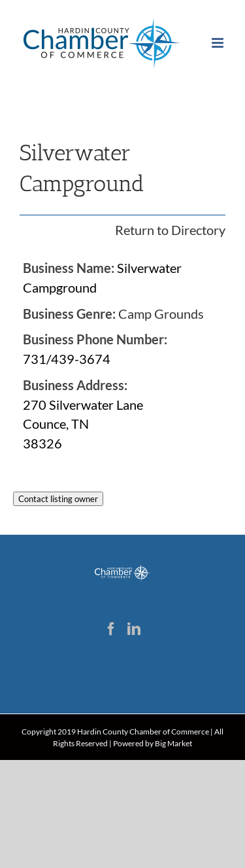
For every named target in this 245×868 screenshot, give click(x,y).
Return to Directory (170, 230)
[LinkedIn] (134, 629)
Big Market (173, 743)
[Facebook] (111, 629)
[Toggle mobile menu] (219, 43)
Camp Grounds (161, 314)
